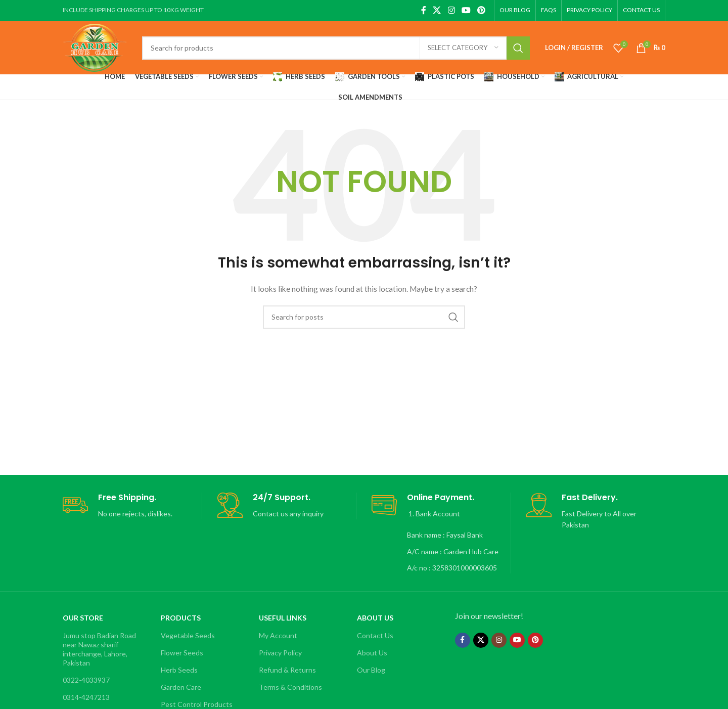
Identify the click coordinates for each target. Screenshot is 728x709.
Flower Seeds (182, 653)
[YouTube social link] (466, 10)
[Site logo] (95, 47)
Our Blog (371, 670)
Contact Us (375, 635)
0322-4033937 (86, 680)
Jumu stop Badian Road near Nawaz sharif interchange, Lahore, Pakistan (99, 649)
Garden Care (181, 687)
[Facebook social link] (423, 10)
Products (181, 618)
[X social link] (437, 10)
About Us (375, 618)
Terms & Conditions (290, 687)
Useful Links (283, 618)
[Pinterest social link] (482, 10)
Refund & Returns (287, 670)
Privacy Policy (280, 653)
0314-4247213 (86, 697)
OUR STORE (83, 618)
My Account (278, 635)
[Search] (336, 48)
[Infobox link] (132, 506)
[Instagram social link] (451, 10)
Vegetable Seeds (188, 635)
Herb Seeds (179, 670)
